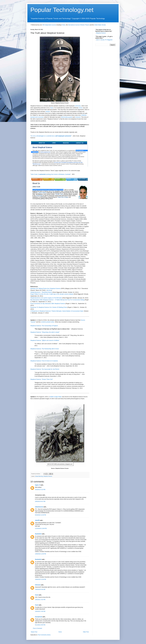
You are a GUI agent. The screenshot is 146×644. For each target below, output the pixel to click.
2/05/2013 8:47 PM (40, 501)
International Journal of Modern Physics (79, 25)
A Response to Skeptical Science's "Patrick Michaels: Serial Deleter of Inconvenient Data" (57, 311)
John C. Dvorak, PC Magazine (104, 40)
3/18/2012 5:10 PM (40, 490)
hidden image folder (56, 397)
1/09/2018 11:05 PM (40, 554)
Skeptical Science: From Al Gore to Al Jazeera (44, 361)
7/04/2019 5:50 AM (40, 589)
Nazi (52, 108)
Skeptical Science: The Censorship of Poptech (44, 326)
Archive (49, 290)
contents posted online (48, 322)
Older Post (86, 632)
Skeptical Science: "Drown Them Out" (42, 379)
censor (81, 108)
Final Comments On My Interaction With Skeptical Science (48, 304)
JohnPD (37, 520)
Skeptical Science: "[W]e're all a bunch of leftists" (45, 340)
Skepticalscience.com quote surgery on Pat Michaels (46, 298)
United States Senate (100, 25)
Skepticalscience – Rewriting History (41, 292)
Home (60, 632)
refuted (48, 111)
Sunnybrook (39, 617)
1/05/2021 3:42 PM (40, 600)
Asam (37, 595)
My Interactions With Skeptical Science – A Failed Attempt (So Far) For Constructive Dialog (57, 300)
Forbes (63, 25)
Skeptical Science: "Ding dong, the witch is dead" (45, 332)
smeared (78, 117)
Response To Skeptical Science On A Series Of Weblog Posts (49, 307)
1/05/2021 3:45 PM (40, 611)
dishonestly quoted (67, 117)
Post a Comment (37, 628)
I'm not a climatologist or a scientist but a (51, 136)
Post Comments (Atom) (44, 635)
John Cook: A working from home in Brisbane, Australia (51, 174)
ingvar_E (38, 485)
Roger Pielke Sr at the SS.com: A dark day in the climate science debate (52, 294)
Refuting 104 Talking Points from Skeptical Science (45, 288)
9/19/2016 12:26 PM (40, 515)
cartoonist (78, 106)
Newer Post (34, 632)
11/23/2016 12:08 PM (41, 528)
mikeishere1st (39, 507)
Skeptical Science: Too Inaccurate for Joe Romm (45, 369)
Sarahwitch (38, 534)
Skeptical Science (48, 476)
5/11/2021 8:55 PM (40, 625)
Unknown (38, 585)
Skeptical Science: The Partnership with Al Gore (45, 349)
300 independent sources (49, 25)
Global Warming (39, 476)
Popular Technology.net (62, 10)
